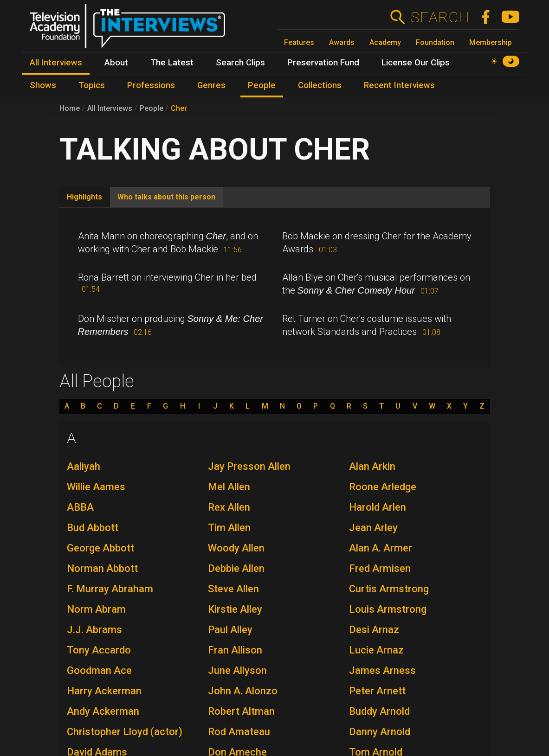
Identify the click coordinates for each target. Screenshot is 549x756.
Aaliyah (84, 466)
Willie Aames (96, 487)
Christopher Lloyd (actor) (125, 732)
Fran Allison (235, 650)
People (152, 108)
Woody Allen (236, 548)
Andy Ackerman (103, 711)
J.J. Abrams (94, 630)
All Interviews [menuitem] (56, 63)
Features (299, 42)
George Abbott (100, 548)
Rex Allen (229, 507)
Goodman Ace (99, 670)
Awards (342, 42)
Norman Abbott (102, 568)
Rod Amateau (239, 732)
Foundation (435, 42)
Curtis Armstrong (389, 589)
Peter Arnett (377, 691)
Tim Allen (229, 528)
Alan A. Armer (381, 548)
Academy (385, 42)
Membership (491, 42)
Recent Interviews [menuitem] (399, 85)
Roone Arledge (383, 487)
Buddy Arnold (379, 711)
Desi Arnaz (374, 630)
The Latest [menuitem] (172, 63)
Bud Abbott (93, 528)
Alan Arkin (372, 466)
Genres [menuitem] (211, 85)
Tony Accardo (99, 650)
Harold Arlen (378, 507)
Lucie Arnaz (376, 650)
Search (440, 17)
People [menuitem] (262, 85)
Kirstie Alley (235, 609)
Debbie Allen (236, 568)
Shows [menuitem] (43, 85)
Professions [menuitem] (151, 85)
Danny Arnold (380, 732)
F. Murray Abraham (110, 589)
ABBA (80, 507)
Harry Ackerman (104, 691)
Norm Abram (96, 609)
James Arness (382, 670)
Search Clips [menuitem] (240, 63)
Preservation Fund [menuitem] (323, 63)
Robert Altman (241, 711)
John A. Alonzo (243, 691)
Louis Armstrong (388, 609)
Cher (179, 108)
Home (70, 108)
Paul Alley (230, 630)
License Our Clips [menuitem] (416, 63)
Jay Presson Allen (249, 466)
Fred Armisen (380, 568)
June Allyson (237, 670)
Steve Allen (233, 589)
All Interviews (110, 108)
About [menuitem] (116, 63)
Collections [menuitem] (320, 85)
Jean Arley (373, 528)
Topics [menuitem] (92, 85)
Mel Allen (229, 487)
